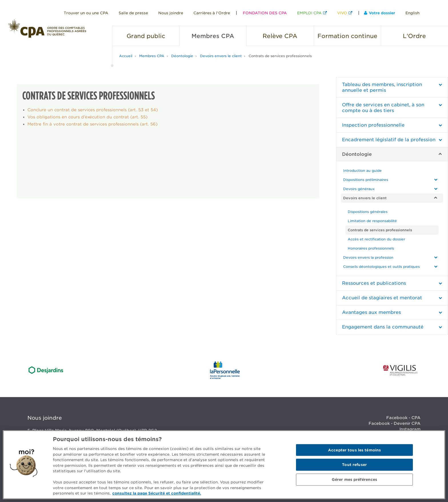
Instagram (410, 429)
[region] (224, 465)
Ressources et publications (374, 283)
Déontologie (182, 56)
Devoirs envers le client (221, 56)
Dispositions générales (368, 212)
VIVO (342, 13)
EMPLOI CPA (309, 13)
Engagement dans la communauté (383, 327)
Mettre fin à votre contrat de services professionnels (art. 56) (92, 124)
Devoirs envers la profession (368, 257)
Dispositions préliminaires (366, 180)
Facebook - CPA (403, 418)
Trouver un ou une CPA (86, 13)
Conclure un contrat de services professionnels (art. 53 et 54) (93, 110)
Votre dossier (380, 13)
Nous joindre (171, 13)
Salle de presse (133, 13)
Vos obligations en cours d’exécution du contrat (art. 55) (87, 117)
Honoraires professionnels (371, 248)
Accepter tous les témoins (354, 450)
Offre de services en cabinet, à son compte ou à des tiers (383, 108)
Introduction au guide (362, 171)
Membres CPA (152, 56)
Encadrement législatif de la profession (389, 140)
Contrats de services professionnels (280, 56)
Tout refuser (354, 465)
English (412, 13)
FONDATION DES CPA (265, 13)
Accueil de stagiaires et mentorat (382, 298)
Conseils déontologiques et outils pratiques (381, 267)
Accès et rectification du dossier (376, 239)
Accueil (126, 56)
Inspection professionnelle (373, 125)
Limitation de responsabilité (372, 221)
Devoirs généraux (359, 189)
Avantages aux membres (371, 312)
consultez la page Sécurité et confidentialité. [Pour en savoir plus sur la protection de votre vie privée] (157, 493)
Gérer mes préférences (355, 480)
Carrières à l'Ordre (212, 13)
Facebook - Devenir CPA (395, 423)
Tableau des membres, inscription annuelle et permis (382, 87)
